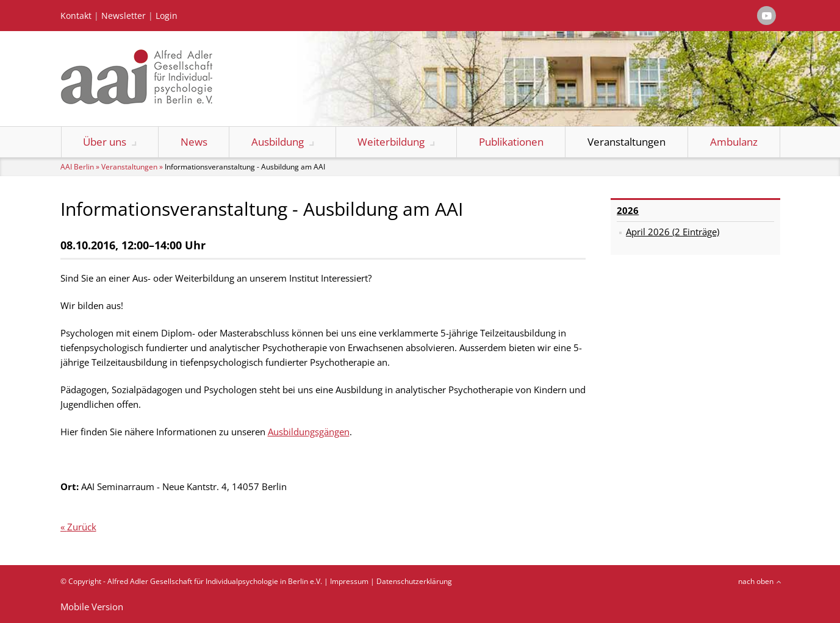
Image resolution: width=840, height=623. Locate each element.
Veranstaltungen (626, 142)
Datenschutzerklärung (414, 581)
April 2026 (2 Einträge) (673, 232)
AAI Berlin (77, 167)
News (194, 142)
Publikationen (511, 142)
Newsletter (124, 16)
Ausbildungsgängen (309, 432)
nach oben (756, 581)
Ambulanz (734, 142)
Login (167, 16)
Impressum (349, 581)
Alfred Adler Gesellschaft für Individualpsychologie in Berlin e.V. (215, 581)
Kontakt (76, 16)
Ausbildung (278, 142)
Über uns (105, 142)
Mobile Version (92, 607)
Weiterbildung (391, 142)
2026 (628, 210)
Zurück (82, 527)
